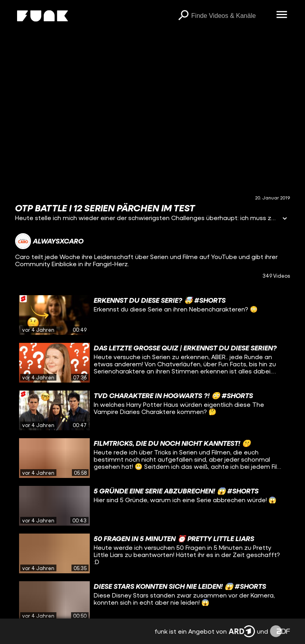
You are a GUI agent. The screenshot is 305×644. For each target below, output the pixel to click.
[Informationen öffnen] (285, 219)
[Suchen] (183, 16)
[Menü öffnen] (282, 15)
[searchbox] (231, 16)
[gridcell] (152, 315)
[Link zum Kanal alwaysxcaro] (49, 241)
